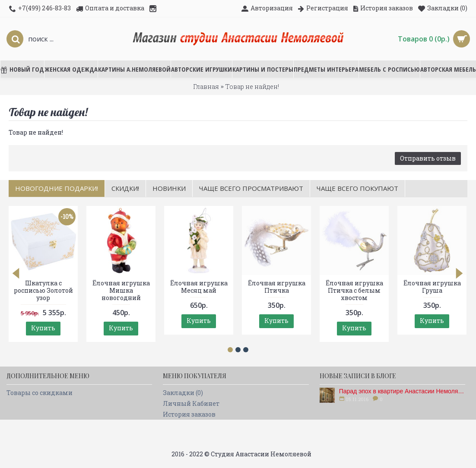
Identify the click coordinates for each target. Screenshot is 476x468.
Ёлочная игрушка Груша (432, 287)
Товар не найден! (252, 87)
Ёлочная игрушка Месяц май (199, 287)
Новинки (169, 188)
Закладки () (183, 393)
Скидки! (125, 188)
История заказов (189, 414)
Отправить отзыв (428, 158)
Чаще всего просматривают (251, 188)
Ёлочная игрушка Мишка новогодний (121, 290)
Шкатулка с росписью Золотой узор (43, 290)
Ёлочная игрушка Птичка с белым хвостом (354, 290)
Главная (206, 87)
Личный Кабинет (191, 403)
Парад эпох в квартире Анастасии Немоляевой (402, 391)
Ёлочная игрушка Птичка (277, 287)
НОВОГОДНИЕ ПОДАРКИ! (57, 188)
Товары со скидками (40, 393)
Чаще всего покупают (357, 188)
